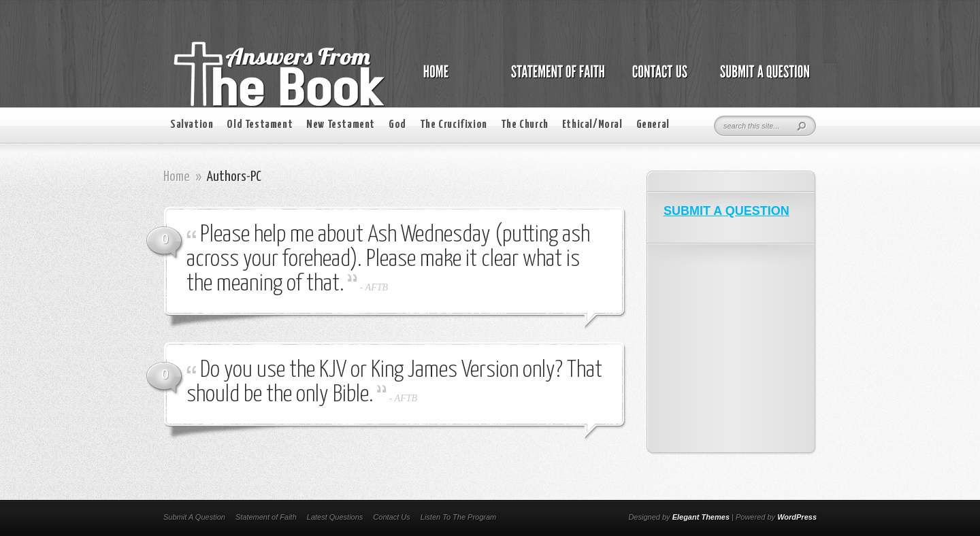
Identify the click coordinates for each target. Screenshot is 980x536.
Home (177, 177)
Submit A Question (194, 517)
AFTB (377, 287)
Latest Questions (335, 517)
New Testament (341, 125)
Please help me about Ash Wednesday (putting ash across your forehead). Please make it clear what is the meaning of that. (388, 259)
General (653, 125)
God (397, 125)
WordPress (797, 517)
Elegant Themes (701, 517)
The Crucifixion (454, 125)
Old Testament (260, 125)
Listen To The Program (458, 517)
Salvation (192, 125)
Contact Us (391, 517)
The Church (525, 125)
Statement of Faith (266, 517)
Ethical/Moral (592, 125)
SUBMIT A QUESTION (726, 211)
